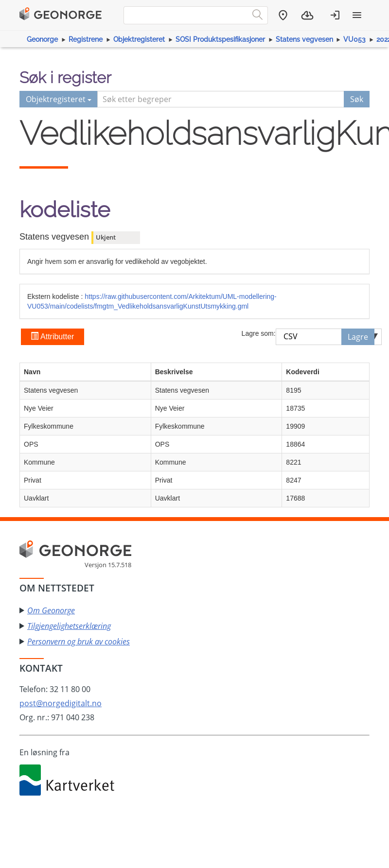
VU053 (354, 39)
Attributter (52, 337)
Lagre (358, 337)
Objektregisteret (139, 39)
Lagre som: (259, 333)
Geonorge (42, 39)
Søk (357, 99)
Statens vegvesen (304, 39)
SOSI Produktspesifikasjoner (220, 39)
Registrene (86, 39)
